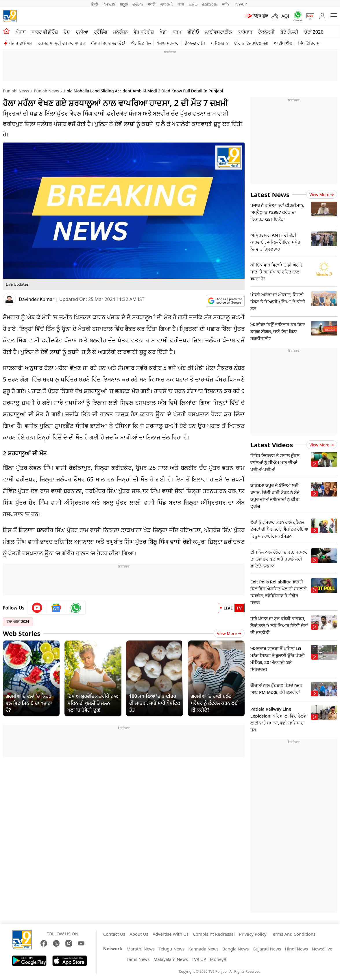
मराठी (152, 4)
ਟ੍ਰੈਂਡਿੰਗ (101, 32)
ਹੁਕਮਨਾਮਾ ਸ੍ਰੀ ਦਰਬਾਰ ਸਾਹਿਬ (61, 43)
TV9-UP (241, 4)
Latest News (270, 194)
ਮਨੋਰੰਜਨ (120, 32)
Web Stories (22, 633)
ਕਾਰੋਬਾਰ (245, 32)
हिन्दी (95, 4)
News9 (109, 4)
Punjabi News (16, 91)
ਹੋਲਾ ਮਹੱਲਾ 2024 (18, 622)
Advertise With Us (171, 934)
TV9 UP (199, 959)
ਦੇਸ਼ (67, 32)
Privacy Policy (253, 934)
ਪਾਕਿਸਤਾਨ (220, 43)
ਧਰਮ (177, 32)
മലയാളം (210, 4)
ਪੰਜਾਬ (21, 32)
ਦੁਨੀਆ (82, 32)
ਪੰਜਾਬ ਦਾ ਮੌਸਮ (21, 43)
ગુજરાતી (167, 4)
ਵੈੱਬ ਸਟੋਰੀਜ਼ (144, 32)
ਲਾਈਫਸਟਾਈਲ (218, 32)
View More (229, 633)
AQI (285, 16)
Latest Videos (272, 445)
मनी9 (226, 4)
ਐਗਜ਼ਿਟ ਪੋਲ (141, 43)
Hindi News (296, 949)
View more (322, 195)
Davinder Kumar (37, 299)
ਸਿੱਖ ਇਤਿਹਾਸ (309, 43)
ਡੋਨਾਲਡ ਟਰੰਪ (195, 43)
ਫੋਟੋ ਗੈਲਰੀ (289, 32)
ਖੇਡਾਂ (163, 32)
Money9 (218, 959)
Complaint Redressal (214, 934)
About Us (139, 934)
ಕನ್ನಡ (124, 4)
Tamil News (138, 959)
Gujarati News (267, 949)
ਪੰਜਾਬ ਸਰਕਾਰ (168, 43)
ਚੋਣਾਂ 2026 (314, 32)
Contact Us (114, 934)
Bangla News (235, 949)
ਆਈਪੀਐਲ (283, 43)
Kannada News (203, 949)
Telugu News (171, 949)
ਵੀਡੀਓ (193, 32)
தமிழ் (193, 4)
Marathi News (141, 949)
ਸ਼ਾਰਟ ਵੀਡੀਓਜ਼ (45, 32)
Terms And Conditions (293, 934)
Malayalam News (171, 959)
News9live (322, 949)
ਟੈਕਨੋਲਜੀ (266, 32)
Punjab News (46, 91)
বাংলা (181, 4)
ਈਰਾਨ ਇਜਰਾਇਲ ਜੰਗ (251, 43)
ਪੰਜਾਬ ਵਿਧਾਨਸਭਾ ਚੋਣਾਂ (108, 43)
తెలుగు (138, 4)
